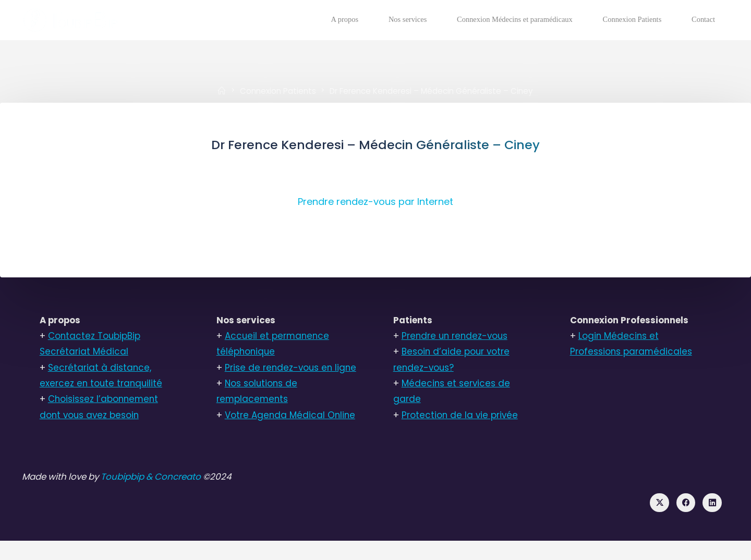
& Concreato (180, 495)
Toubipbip (128, 495)
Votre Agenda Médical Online (291, 433)
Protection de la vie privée (461, 417)
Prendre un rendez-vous (456, 337)
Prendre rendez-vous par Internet (375, 203)
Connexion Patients (277, 90)
